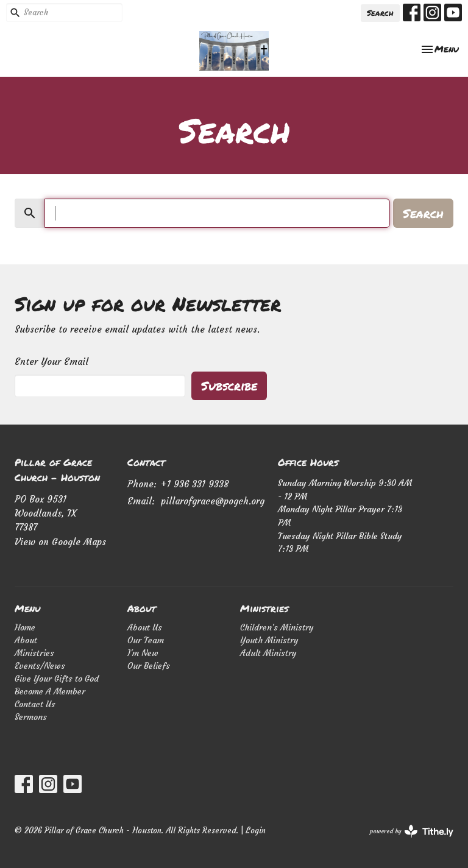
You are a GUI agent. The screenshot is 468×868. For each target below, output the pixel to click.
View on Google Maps (60, 542)
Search (380, 13)
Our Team (146, 640)
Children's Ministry (277, 627)
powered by (412, 831)
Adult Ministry (268, 653)
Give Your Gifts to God (57, 679)
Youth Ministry (269, 640)
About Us (145, 627)
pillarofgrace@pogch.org (213, 501)
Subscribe (229, 386)
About (26, 640)
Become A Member (50, 691)
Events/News (40, 666)
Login (256, 831)
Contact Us (35, 704)
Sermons (31, 717)
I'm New (143, 653)
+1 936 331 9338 (195, 484)
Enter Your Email (51, 362)
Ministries (34, 653)
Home (25, 627)
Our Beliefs (149, 666)
